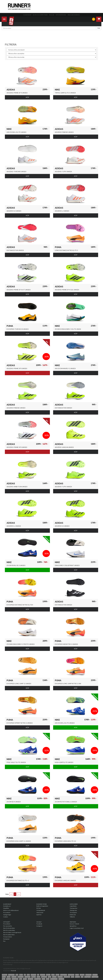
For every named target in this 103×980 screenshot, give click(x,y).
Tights (4, 979)
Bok (25, 975)
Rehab (38, 977)
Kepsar (57, 975)
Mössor (4, 977)
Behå (17, 975)
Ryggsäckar (44, 977)
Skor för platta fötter (9, 935)
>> (19, 894)
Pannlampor (21, 977)
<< (11, 894)
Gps (38, 975)
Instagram (39, 926)
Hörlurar (48, 975)
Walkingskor (37, 979)
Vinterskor (61, 979)
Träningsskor (74, 908)
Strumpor (77, 977)
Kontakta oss (7, 906)
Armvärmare (11, 975)
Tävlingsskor (73, 910)
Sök (99, 28)
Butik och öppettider (40, 15)
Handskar (43, 975)
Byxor (28, 975)
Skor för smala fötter (9, 930)
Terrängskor (73, 913)
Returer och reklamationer (11, 910)
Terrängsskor (95, 977)
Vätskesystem (54, 979)
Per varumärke (8, 926)
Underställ (31, 979)
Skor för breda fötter (9, 928)
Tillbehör (72, 917)
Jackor (53, 975)
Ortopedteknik (61, 15)
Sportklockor (67, 977)
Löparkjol (82, 975)
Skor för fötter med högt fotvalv (12, 932)
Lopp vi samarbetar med (77, 928)
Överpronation (8, 937)
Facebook (39, 924)
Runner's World (74, 924)
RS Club (52, 15)
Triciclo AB (13, 971)
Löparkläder (73, 906)
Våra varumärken (74, 15)
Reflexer (34, 977)
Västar (48, 979)
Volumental (40, 913)
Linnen (77, 975)
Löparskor (95, 975)
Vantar (43, 979)
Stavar (72, 977)
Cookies (6, 917)
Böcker (21, 975)
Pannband (14, 977)
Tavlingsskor (87, 977)
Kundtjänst (27, 15)
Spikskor (54, 977)
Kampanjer (6, 939)
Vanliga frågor (7, 915)
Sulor (82, 977)
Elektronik (73, 915)
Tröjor (21, 979)
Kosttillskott (71, 975)
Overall (9, 977)
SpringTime (73, 926)
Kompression (64, 975)
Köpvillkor (6, 908)
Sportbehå (60, 977)
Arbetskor (5, 975)
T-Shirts (25, 979)
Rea (4, 941)
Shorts (49, 977)
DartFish (39, 915)
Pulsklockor (27, 977)
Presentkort (7, 913)
